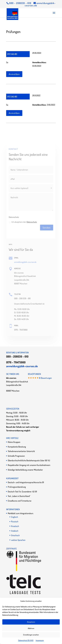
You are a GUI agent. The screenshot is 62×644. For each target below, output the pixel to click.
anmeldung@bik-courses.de (25, 262)
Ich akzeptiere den (23, 222)
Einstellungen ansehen (31, 635)
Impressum (40, 640)
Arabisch (15, 531)
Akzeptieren (31, 622)
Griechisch (15, 535)
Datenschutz (32, 222)
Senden (47, 228)
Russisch (15, 521)
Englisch (15, 517)
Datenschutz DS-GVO (26, 640)
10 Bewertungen (45, 378)
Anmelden (14, 74)
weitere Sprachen (18, 540)
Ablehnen (31, 628)
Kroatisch (15, 526)
